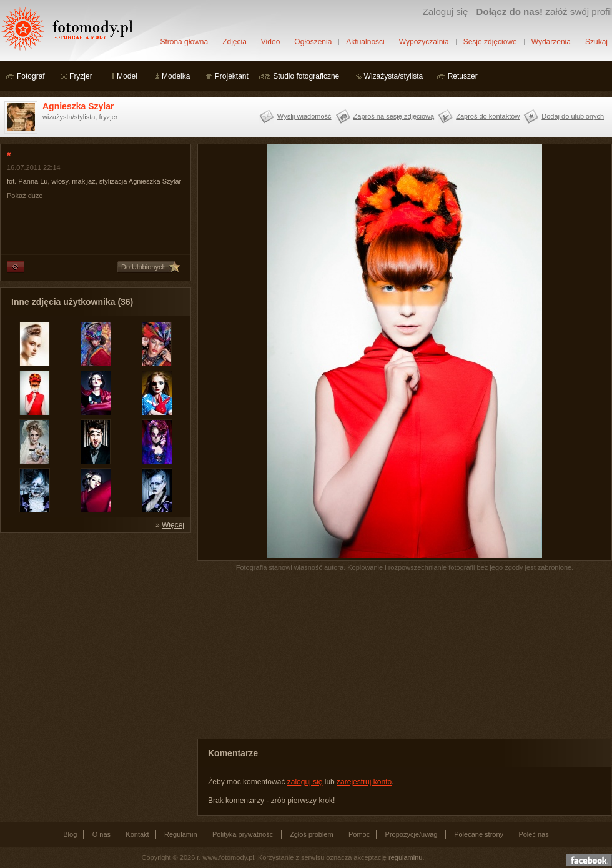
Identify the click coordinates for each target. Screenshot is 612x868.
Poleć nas (533, 834)
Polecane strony (479, 834)
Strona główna (184, 42)
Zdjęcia (234, 42)
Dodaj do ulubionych (573, 116)
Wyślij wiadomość (304, 116)
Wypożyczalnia (424, 42)
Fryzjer (81, 76)
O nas (101, 834)
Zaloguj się (445, 12)
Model (127, 76)
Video (270, 42)
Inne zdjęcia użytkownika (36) (72, 302)
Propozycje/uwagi (412, 834)
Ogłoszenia (313, 42)
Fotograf (31, 76)
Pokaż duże (25, 196)
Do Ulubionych (144, 267)
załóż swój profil (544, 12)
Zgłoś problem (312, 834)
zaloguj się (305, 782)
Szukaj (596, 42)
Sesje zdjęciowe (490, 42)
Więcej (173, 525)
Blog (70, 834)
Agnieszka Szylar (78, 106)
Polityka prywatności (244, 834)
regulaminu (405, 857)
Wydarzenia (551, 42)
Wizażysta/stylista (394, 76)
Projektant (232, 76)
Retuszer (463, 76)
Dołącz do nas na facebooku (589, 860)
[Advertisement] (94, 617)
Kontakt (137, 834)
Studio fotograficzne (306, 76)
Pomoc (359, 834)
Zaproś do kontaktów (488, 116)
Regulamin (181, 834)
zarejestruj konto (364, 782)
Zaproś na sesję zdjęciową (394, 116)
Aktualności (365, 42)
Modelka (176, 76)
